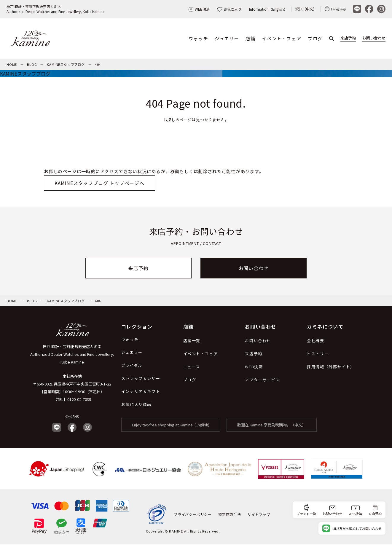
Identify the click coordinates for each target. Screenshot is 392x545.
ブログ (315, 39)
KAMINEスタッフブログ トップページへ (99, 184)
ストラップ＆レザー (141, 379)
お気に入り (229, 9)
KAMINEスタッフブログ (66, 65)
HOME (12, 65)
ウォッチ (198, 39)
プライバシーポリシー (193, 515)
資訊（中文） (306, 9)
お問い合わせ (374, 38)
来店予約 (348, 38)
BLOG (32, 65)
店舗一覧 (192, 341)
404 (98, 65)
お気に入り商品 (136, 405)
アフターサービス (262, 380)
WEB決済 (199, 9)
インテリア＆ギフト (141, 392)
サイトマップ (259, 515)
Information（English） (268, 9)
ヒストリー (318, 354)
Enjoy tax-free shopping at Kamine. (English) (171, 425)
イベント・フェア (282, 39)
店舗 (250, 39)
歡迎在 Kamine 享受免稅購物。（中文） (272, 425)
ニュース (192, 367)
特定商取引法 (230, 515)
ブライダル (132, 366)
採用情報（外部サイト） (331, 367)
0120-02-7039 (79, 400)
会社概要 (315, 341)
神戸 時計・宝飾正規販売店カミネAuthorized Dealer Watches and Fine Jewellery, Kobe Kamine (55, 9)
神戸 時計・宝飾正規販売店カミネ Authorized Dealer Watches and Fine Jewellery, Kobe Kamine (72, 355)
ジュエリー (227, 39)
